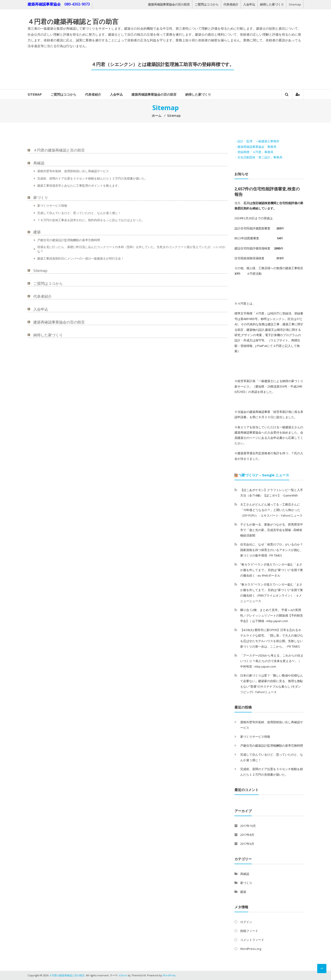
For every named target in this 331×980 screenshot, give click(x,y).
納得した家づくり (272, 4)
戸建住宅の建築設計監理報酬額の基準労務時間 (69, 240)
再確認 (39, 163)
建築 (37, 232)
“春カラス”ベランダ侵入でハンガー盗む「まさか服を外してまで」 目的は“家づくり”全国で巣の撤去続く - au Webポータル (272, 570)
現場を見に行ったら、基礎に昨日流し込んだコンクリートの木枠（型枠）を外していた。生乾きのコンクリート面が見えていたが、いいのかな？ (131, 249)
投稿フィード (249, 931)
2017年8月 (247, 835)
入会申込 (249, 4)
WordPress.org (251, 949)
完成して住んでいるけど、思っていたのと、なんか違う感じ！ (79, 213)
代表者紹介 (231, 4)
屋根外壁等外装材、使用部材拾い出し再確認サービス (73, 171)
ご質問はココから (207, 4)
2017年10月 (248, 826)
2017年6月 (247, 844)
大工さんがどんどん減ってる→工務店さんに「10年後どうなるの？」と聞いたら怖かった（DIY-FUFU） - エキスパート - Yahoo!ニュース (271, 510)
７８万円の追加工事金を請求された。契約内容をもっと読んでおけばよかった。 (91, 220)
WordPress (169, 975)
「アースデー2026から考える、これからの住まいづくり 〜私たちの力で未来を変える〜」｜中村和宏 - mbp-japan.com (272, 661)
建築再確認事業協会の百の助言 (169, 4)
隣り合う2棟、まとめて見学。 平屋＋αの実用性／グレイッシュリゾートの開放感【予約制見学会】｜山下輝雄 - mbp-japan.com (272, 615)
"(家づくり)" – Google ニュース (264, 475)
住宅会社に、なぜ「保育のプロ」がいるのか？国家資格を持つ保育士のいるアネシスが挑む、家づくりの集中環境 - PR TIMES (272, 550)
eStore (123, 975)
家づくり (41, 197)
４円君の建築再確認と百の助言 (73, 21)
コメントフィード (252, 940)
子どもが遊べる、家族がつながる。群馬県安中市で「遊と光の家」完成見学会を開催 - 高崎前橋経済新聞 (272, 530)
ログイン (246, 922)
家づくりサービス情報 (52, 206)
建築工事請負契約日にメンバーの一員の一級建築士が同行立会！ (81, 258)
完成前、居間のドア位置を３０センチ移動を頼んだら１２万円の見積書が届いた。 (93, 178)
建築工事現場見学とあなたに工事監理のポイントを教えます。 (79, 186)
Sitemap (295, 4)
